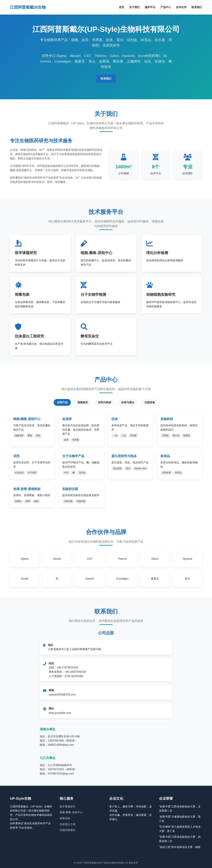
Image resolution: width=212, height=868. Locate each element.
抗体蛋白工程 (68, 824)
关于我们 (134, 7)
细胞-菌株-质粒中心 (71, 812)
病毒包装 (65, 818)
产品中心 (166, 7)
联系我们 (197, 7)
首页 (122, 7)
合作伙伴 (181, 7)
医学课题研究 (68, 807)
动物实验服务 (68, 830)
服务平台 (150, 7)
